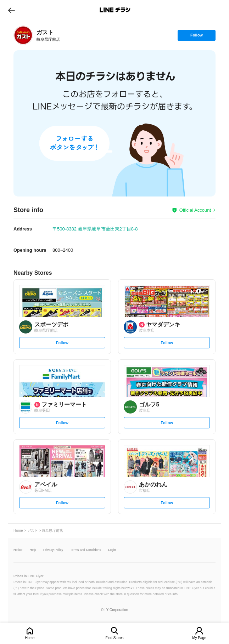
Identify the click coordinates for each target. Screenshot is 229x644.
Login (112, 550)
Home (30, 638)
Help (33, 550)
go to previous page (12, 10)
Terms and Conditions (86, 550)
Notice (18, 550)
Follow (196, 37)
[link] (23, 35)
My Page (199, 638)
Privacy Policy (53, 550)
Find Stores (114, 638)
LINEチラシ (115, 10)
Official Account (195, 210)
